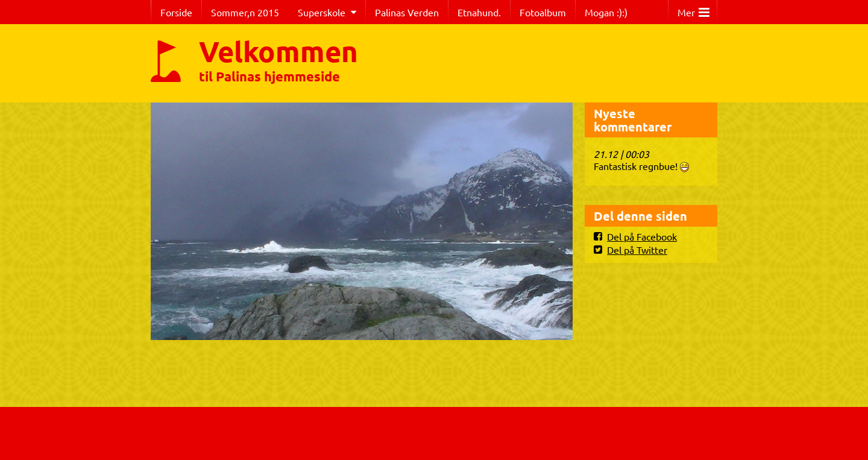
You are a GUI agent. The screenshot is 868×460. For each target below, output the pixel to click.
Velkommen (278, 51)
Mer (693, 9)
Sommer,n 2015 (245, 12)
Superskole (322, 12)
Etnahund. (479, 12)
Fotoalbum (543, 12)
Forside (176, 12)
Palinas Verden (407, 12)
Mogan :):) (606, 12)
